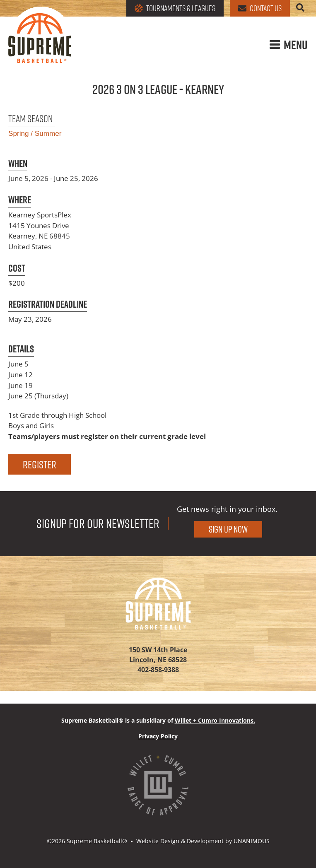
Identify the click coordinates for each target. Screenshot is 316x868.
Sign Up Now (228, 529)
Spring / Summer (35, 133)
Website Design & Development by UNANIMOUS (203, 841)
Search (300, 7)
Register (40, 464)
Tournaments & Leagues (175, 8)
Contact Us (260, 8)
